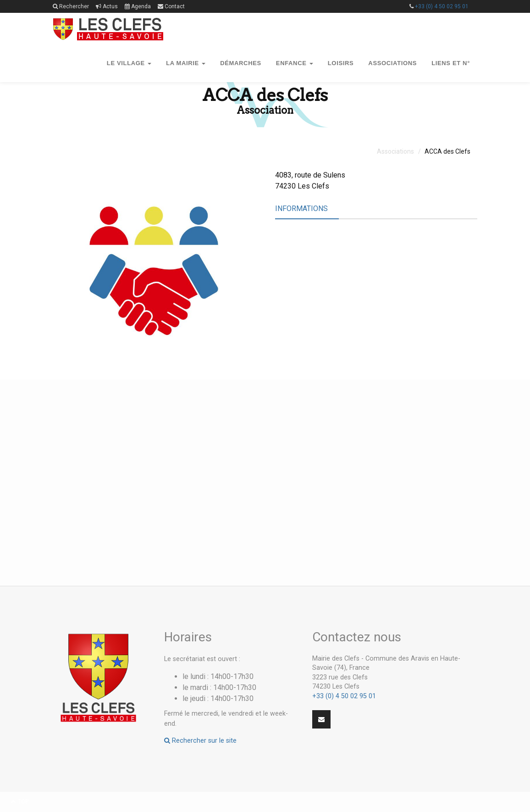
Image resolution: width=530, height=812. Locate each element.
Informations (301, 209)
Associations (392, 63)
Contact (171, 6)
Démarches (241, 63)
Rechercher (71, 6)
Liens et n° (451, 63)
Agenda (138, 6)
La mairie (186, 63)
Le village (129, 63)
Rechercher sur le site (200, 741)
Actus (107, 6)
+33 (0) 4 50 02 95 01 (442, 6)
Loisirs (341, 63)
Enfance (295, 63)
